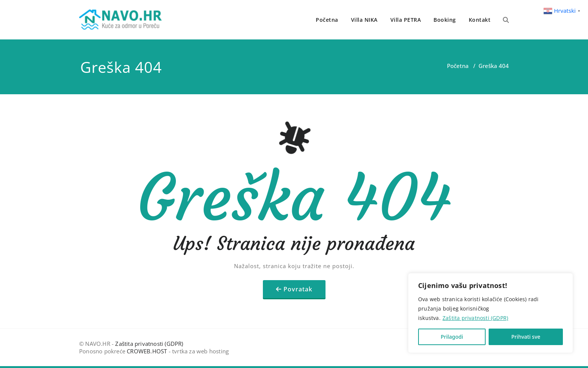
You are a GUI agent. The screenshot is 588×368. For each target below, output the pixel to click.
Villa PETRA (406, 20)
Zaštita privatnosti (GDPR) (475, 318)
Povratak (298, 289)
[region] (490, 313)
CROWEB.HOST (147, 351)
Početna (327, 20)
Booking (445, 20)
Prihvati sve (526, 337)
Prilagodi (452, 337)
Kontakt (480, 20)
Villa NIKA (364, 20)
